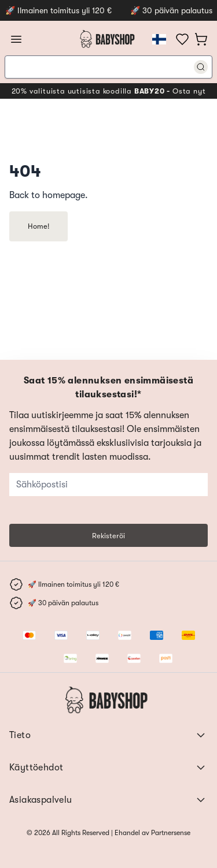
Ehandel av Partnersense (152, 833)
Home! (38, 226)
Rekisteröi (108, 536)
